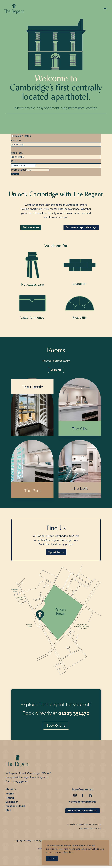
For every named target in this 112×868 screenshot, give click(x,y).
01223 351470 (20, 782)
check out (17, 153)
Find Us (10, 799)
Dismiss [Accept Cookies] (52, 859)
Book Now (12, 803)
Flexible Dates (22, 136)
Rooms (10, 795)
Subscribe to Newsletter (83, 811)
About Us (11, 791)
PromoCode (18, 170)
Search (15, 174)
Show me (56, 370)
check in (16, 140)
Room (15, 161)
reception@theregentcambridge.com (27, 778)
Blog (8, 811)
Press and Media (15, 807)
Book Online (56, 726)
